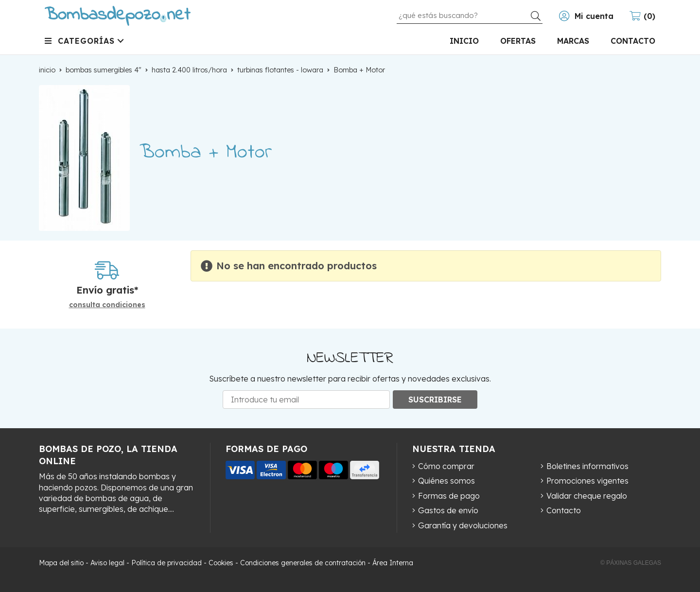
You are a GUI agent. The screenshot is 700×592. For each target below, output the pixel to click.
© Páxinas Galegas (631, 563)
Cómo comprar (446, 466)
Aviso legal (107, 563)
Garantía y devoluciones (463, 525)
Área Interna (393, 563)
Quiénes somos (446, 481)
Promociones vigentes (587, 481)
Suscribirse (435, 400)
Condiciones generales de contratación (303, 563)
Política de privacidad (166, 563)
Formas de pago (449, 496)
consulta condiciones (107, 305)
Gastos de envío (448, 510)
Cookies (221, 563)
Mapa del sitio (61, 563)
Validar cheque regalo (587, 496)
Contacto (564, 510)
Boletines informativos (587, 466)
